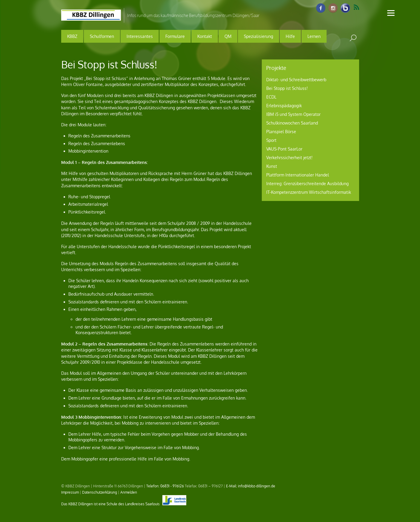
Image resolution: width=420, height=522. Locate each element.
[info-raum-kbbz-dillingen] (345, 9)
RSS (356, 7)
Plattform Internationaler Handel (298, 175)
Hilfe (290, 36)
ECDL (271, 97)
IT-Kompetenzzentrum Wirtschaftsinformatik (309, 192)
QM (228, 36)
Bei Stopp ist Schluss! (287, 88)
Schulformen (102, 36)
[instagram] (333, 9)
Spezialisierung (259, 36)
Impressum (70, 492)
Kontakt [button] (205, 36)
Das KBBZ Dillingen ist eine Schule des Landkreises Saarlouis (124, 504)
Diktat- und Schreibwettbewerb (296, 80)
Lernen (314, 36)
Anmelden (129, 492)
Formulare (175, 36)
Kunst (272, 166)
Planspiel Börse (281, 132)
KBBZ (72, 36)
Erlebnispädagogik (284, 106)
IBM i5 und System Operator (293, 114)
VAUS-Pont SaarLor (284, 149)
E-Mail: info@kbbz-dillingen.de (251, 486)
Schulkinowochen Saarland (292, 123)
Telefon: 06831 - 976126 (165, 486)
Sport (271, 140)
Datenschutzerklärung (100, 492)
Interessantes (140, 36)
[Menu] (391, 13)
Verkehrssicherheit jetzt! (289, 158)
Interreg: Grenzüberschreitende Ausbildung (307, 184)
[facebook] (321, 9)
